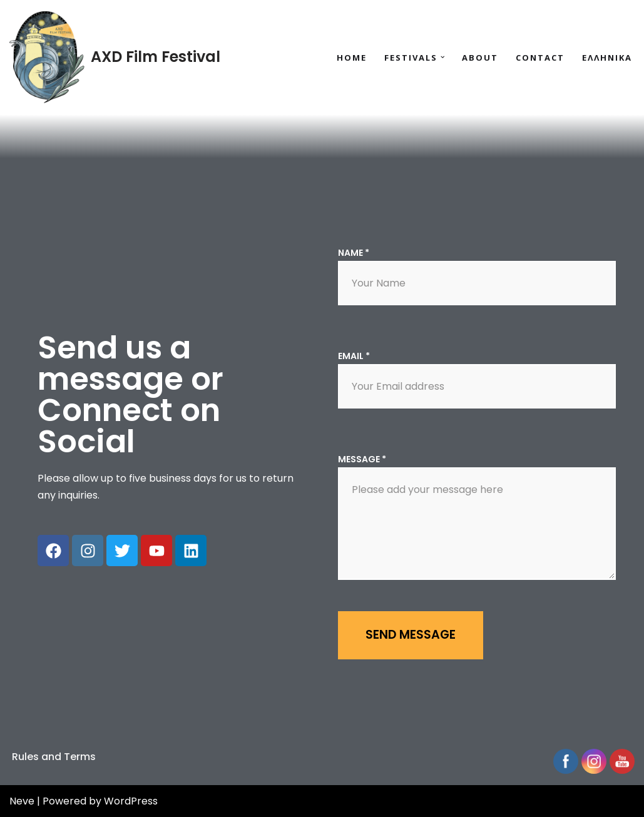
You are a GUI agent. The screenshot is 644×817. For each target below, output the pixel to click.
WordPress (131, 801)
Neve (22, 801)
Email (354, 356)
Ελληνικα (607, 58)
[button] (443, 57)
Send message (411, 635)
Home (352, 58)
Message (362, 459)
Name (354, 253)
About (480, 58)
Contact (540, 58)
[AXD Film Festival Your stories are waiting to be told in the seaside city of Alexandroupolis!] (115, 57)
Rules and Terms (54, 757)
